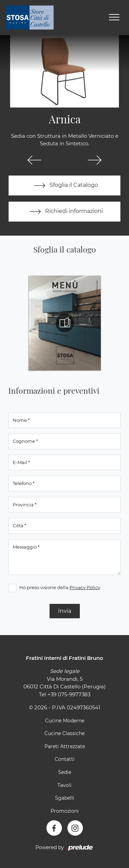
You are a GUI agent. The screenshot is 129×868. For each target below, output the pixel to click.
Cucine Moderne (65, 721)
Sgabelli (65, 798)
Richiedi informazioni (65, 212)
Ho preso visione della (60, 587)
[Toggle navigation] (114, 18)
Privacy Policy (85, 587)
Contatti (65, 759)
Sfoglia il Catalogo (64, 185)
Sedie (65, 772)
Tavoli (64, 785)
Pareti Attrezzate (65, 746)
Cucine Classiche (64, 733)
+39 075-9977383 (69, 694)
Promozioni (65, 811)
